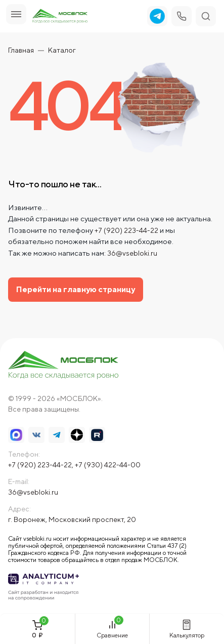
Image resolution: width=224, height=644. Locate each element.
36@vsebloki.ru (132, 253)
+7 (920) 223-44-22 (126, 230)
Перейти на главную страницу (76, 289)
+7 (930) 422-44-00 (108, 465)
